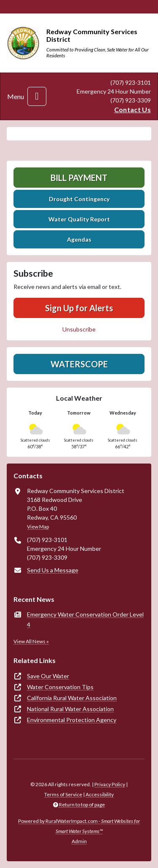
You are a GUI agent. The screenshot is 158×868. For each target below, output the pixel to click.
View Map (38, 527)
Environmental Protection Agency (72, 720)
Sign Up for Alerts (79, 308)
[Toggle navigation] (37, 96)
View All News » (31, 641)
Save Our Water (48, 676)
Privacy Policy (110, 784)
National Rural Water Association (70, 709)
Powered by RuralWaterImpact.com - (79, 826)
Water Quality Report (79, 219)
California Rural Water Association (72, 698)
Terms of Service (63, 794)
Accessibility (100, 794)
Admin (79, 841)
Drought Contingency (79, 199)
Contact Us (133, 109)
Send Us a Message (53, 570)
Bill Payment (79, 178)
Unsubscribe (79, 329)
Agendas (79, 239)
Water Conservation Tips (60, 687)
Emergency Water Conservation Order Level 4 (85, 619)
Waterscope (79, 364)
